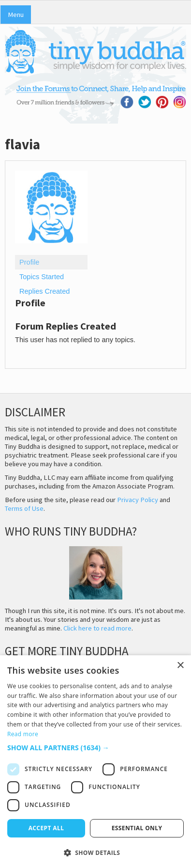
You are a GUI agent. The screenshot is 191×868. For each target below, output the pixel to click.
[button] (95, 748)
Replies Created (44, 291)
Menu (16, 15)
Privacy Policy (138, 500)
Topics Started (42, 277)
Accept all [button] (46, 828)
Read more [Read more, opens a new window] (23, 734)
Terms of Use (24, 508)
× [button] (180, 666)
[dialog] (95, 762)
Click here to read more (97, 628)
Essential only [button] (137, 828)
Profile (29, 262)
